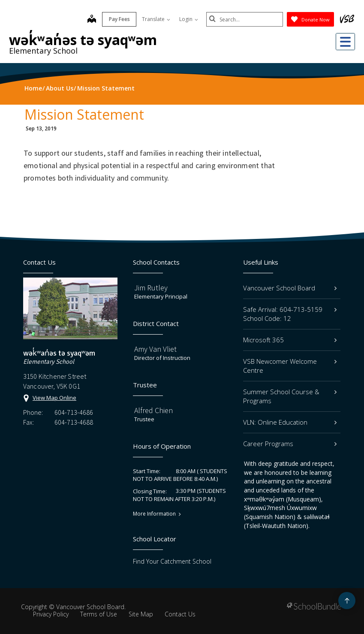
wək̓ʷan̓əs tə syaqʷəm (83, 40)
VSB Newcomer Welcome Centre (290, 366)
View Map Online (54, 398)
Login (188, 19)
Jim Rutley (151, 288)
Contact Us (180, 614)
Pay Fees (119, 19)
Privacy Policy (51, 614)
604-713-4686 (74, 412)
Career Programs (290, 444)
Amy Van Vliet (155, 349)
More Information (154, 514)
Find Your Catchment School (172, 561)
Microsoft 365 (290, 340)
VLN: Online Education (290, 422)
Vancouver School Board (290, 288)
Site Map (141, 614)
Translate (156, 19)
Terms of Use (99, 614)
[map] (91, 20)
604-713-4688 (74, 422)
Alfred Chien (153, 410)
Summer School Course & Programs (290, 396)
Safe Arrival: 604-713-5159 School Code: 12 (290, 314)
